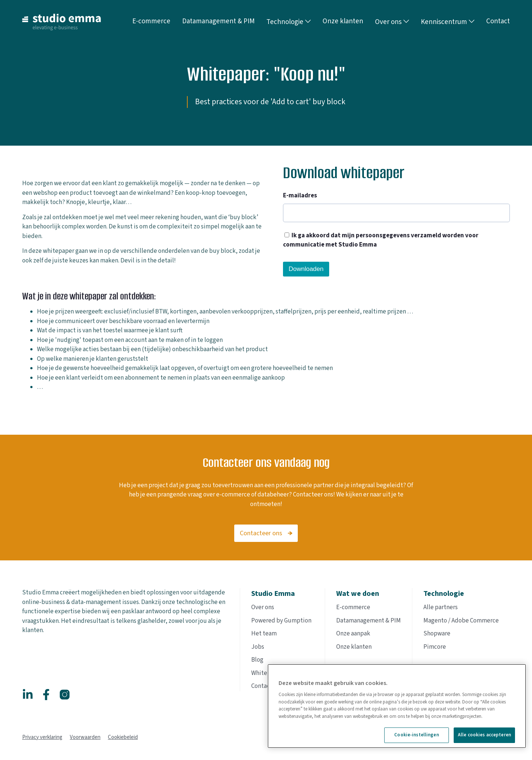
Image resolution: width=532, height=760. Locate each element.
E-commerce (353, 607)
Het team (264, 634)
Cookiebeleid (123, 737)
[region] (397, 706)
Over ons (392, 22)
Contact (262, 686)
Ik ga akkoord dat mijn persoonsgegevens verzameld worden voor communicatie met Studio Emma (381, 240)
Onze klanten (354, 647)
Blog (257, 660)
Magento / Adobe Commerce (461, 621)
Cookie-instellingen (416, 735)
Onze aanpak (353, 634)
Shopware (437, 634)
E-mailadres (300, 196)
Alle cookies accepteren (484, 735)
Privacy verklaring (42, 737)
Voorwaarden (85, 737)
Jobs (258, 647)
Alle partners (441, 607)
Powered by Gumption (281, 621)
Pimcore (435, 647)
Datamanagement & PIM (369, 621)
